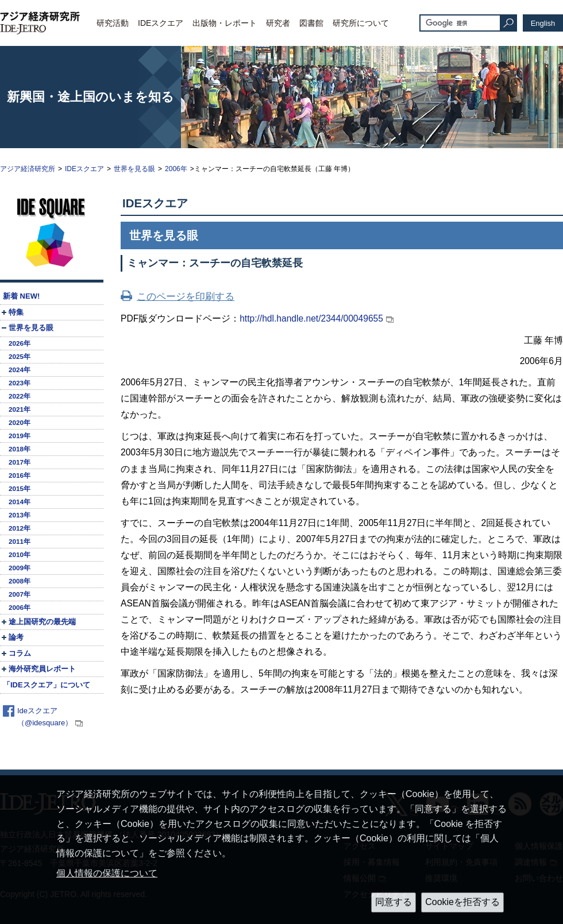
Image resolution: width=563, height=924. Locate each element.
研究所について (361, 23)
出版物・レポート (225, 23)
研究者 (278, 23)
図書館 (311, 23)
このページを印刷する (186, 297)
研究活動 (113, 23)
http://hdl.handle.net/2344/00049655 (311, 318)
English (543, 23)
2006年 (176, 169)
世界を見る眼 (134, 169)
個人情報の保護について (107, 873)
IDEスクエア (161, 23)
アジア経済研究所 (28, 169)
